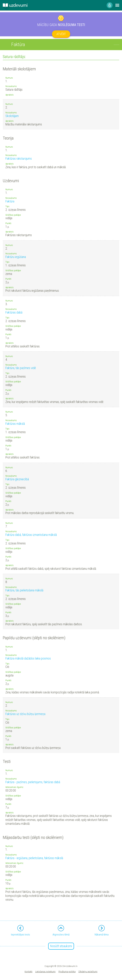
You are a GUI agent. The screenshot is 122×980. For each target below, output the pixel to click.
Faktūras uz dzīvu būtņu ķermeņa (25, 714)
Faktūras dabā (14, 312)
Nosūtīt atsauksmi (61, 946)
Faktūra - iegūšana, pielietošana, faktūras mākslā (34, 858)
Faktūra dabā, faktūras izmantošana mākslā (31, 535)
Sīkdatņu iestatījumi (88, 971)
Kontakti (29, 971)
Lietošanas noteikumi (45, 971)
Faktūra (10, 201)
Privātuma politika (67, 971)
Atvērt (61, 34)
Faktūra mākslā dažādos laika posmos (28, 658)
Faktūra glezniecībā (17, 479)
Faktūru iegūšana (16, 257)
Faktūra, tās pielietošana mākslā (24, 590)
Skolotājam (12, 116)
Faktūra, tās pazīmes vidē (21, 368)
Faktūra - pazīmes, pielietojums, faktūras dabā (33, 782)
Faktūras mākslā (15, 424)
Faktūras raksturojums (19, 159)
